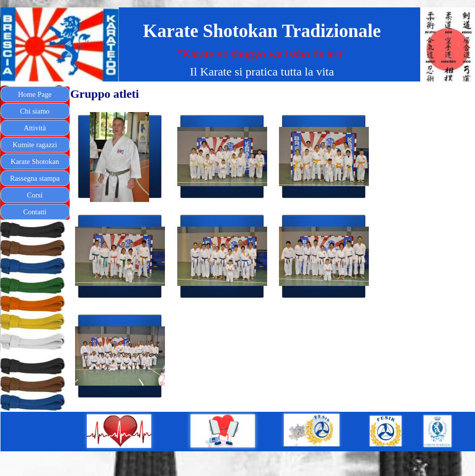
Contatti (35, 212)
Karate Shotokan (35, 161)
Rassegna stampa (35, 178)
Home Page (35, 94)
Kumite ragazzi (35, 145)
